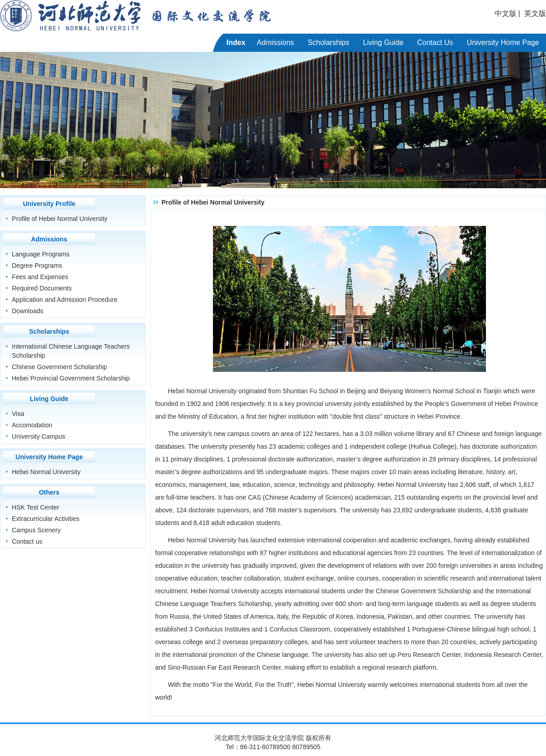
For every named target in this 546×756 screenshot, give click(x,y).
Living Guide (383, 43)
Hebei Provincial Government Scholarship (71, 378)
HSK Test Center (35, 507)
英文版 (535, 13)
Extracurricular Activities (46, 519)
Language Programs (41, 254)
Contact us (27, 541)
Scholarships (329, 43)
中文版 (506, 13)
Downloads (28, 311)
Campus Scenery (36, 530)
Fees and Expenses (40, 277)
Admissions (275, 43)
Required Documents (42, 288)
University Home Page (503, 43)
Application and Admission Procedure (65, 300)
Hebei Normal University (46, 472)
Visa (18, 414)
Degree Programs (37, 265)
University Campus (38, 436)
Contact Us (435, 43)
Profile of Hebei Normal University (60, 219)
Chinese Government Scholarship (59, 367)
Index (236, 43)
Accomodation (32, 425)
